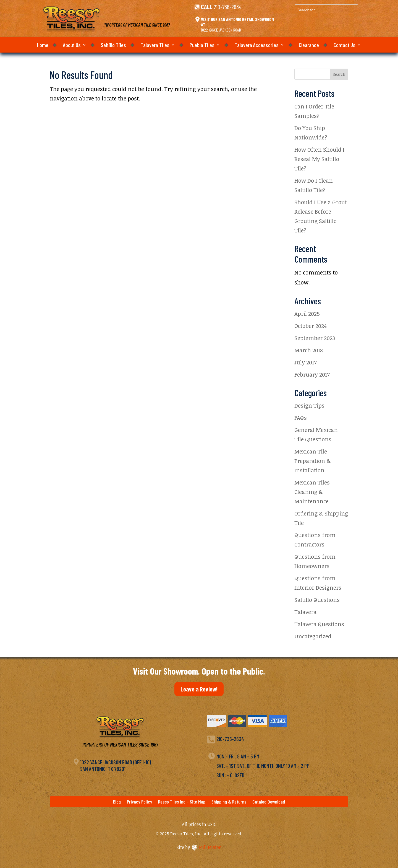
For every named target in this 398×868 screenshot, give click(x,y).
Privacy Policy (139, 802)
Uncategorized (313, 636)
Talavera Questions (319, 624)
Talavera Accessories (257, 46)
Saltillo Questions (317, 600)
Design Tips (309, 405)
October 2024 (311, 326)
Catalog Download (269, 802)
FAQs (301, 418)
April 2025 (307, 313)
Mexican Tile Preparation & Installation (312, 461)
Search (339, 74)
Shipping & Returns (229, 802)
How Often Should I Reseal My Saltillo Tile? (319, 159)
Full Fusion (210, 847)
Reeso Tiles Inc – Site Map (182, 802)
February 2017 (312, 374)
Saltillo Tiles (113, 46)
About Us (72, 46)
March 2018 (309, 350)
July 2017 (306, 362)
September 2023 (315, 338)
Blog (117, 802)
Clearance (309, 46)
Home (43, 46)
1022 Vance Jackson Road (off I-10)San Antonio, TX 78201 (116, 765)
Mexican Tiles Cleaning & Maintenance (312, 492)
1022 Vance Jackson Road (221, 30)
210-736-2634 (228, 7)
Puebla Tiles (202, 46)
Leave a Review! (199, 689)
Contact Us (345, 46)
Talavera (305, 612)
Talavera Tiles (155, 46)
